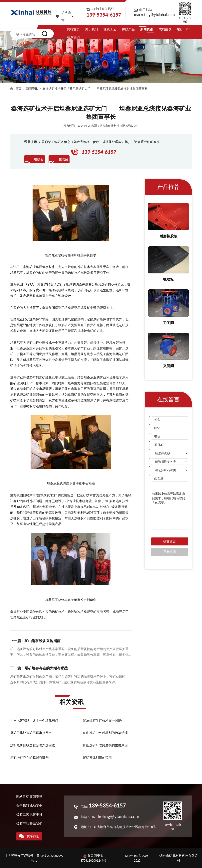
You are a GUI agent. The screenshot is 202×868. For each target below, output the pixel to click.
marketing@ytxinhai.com (154, 15)
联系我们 (73, 37)
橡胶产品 (128, 29)
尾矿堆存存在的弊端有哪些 (29, 758)
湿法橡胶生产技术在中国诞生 (104, 721)
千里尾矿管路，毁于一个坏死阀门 (34, 721)
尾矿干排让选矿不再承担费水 (31, 733)
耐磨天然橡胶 (74, 518)
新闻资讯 (147, 29)
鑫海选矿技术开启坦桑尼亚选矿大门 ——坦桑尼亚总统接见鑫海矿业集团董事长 (95, 89)
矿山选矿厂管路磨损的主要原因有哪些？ (107, 745)
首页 (18, 89)
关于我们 (92, 29)
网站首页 (73, 29)
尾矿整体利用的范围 (97, 758)
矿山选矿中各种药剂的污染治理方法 (107, 733)
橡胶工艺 (110, 29)
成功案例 (165, 29)
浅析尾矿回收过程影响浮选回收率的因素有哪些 (34, 745)
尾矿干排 (183, 29)
